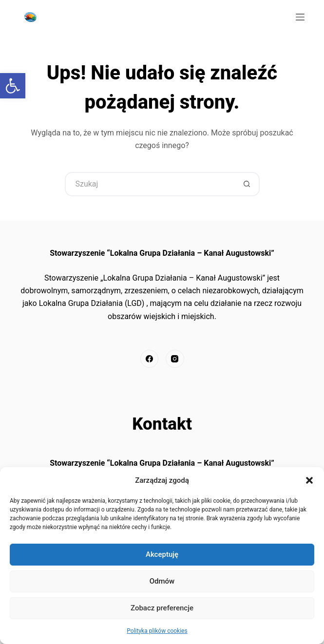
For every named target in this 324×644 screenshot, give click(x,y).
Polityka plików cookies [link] (157, 631)
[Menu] (300, 17)
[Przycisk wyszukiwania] (248, 184)
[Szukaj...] (150, 184)
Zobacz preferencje (162, 608)
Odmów (162, 581)
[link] (13, 86)
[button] (309, 480)
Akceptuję (162, 554)
